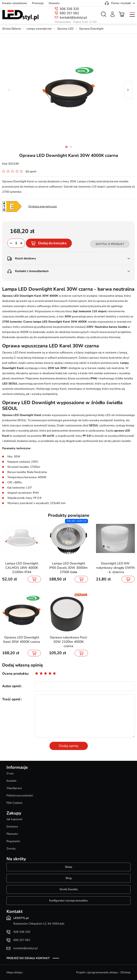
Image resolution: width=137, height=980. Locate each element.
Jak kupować (14, 819)
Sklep (69, 867)
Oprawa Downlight (91, 29)
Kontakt (11, 781)
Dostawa (12, 827)
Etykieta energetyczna (43, 206)
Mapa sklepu (15, 972)
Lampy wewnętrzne (39, 29)
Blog (69, 878)
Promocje (38, 3)
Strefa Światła (69, 889)
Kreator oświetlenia (14, 3)
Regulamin (13, 841)
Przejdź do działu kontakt (28, 958)
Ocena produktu (15, 674)
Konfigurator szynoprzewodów (68, 901)
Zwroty (11, 849)
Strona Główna (12, 29)
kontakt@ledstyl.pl (73, 17)
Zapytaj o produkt (110, 244)
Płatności (12, 834)
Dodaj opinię (69, 746)
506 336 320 (69, 9)
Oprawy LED (65, 29)
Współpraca (14, 788)
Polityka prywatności (20, 796)
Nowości (54, 3)
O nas (10, 774)
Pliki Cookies (14, 803)
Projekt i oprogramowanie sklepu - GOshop (103, 972)
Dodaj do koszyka (52, 243)
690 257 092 (69, 13)
